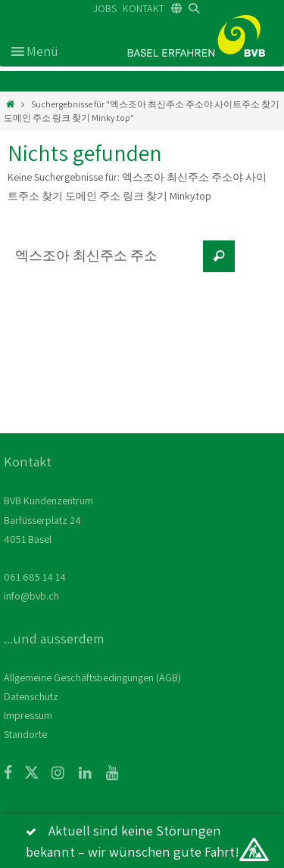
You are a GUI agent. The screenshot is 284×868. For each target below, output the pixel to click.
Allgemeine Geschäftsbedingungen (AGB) (92, 677)
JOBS (105, 8)
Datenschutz (31, 696)
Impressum (28, 715)
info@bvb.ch (31, 596)
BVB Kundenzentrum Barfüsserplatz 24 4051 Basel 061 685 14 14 (48, 539)
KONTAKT (144, 8)
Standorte (25, 734)
